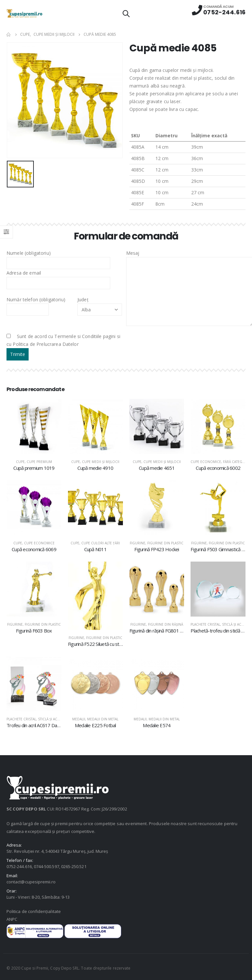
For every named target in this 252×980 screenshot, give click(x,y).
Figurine (138, 543)
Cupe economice (206, 462)
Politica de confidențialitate (34, 911)
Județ (100, 304)
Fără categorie (237, 462)
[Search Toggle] (126, 13)
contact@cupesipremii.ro (31, 882)
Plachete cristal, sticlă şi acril (218, 624)
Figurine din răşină (166, 624)
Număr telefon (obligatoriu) (36, 304)
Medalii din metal (103, 719)
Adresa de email (58, 278)
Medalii (79, 719)
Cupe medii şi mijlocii (101, 462)
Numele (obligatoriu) (58, 258)
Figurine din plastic (165, 543)
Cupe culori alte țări (101, 543)
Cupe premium (39, 462)
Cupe (20, 462)
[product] (34, 426)
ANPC (12, 919)
